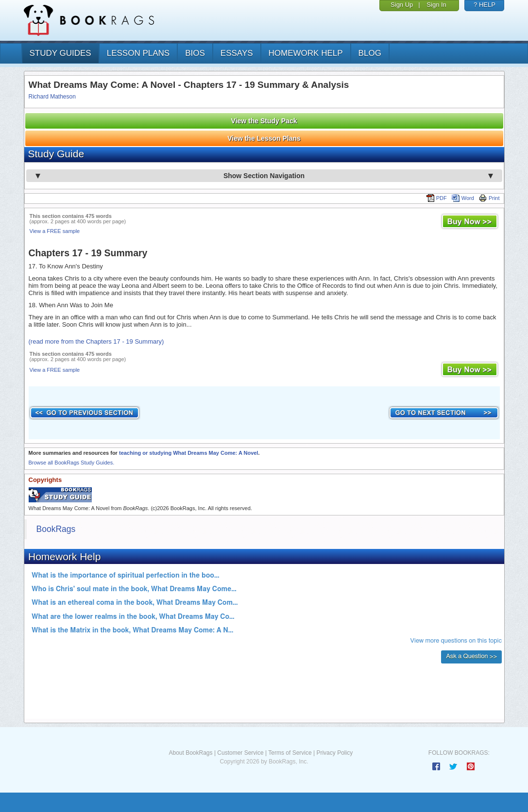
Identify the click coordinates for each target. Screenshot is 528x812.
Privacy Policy (334, 753)
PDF (437, 198)
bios (195, 53)
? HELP (485, 5)
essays (237, 53)
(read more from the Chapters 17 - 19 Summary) (96, 341)
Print (489, 198)
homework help (306, 53)
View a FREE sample (55, 231)
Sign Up (402, 5)
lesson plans (138, 53)
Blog (370, 53)
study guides (60, 53)
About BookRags (190, 753)
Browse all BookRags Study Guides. (72, 463)
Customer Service (240, 753)
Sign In (436, 5)
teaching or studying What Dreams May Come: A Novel (188, 453)
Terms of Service (290, 753)
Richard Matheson (52, 97)
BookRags (56, 529)
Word (463, 198)
